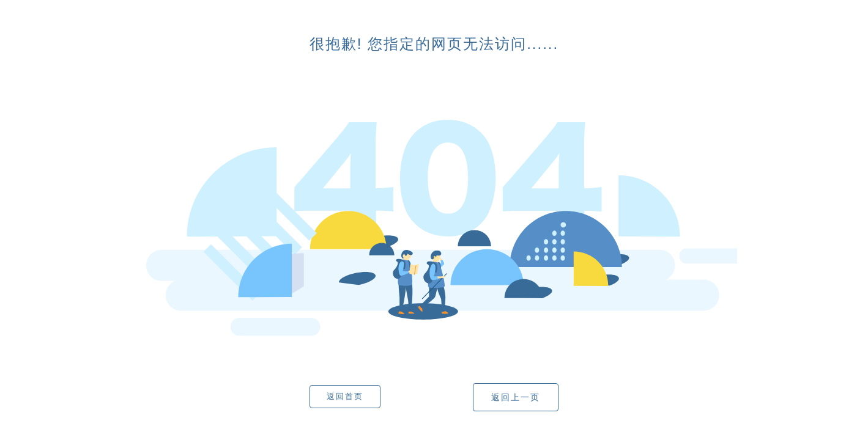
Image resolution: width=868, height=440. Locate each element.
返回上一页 (516, 397)
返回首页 (345, 396)
